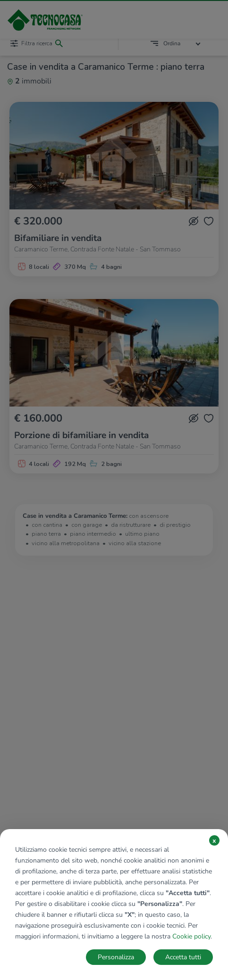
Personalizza (116, 957)
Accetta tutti (183, 957)
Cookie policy (191, 936)
